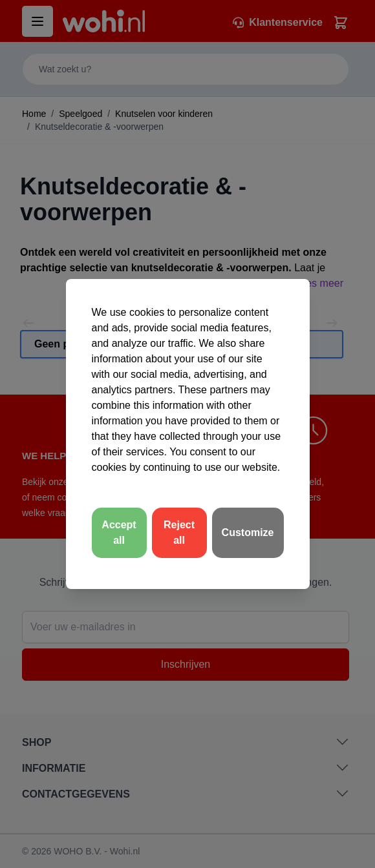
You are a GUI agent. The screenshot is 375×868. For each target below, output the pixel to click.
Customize (248, 532)
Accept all (119, 532)
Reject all (179, 532)
